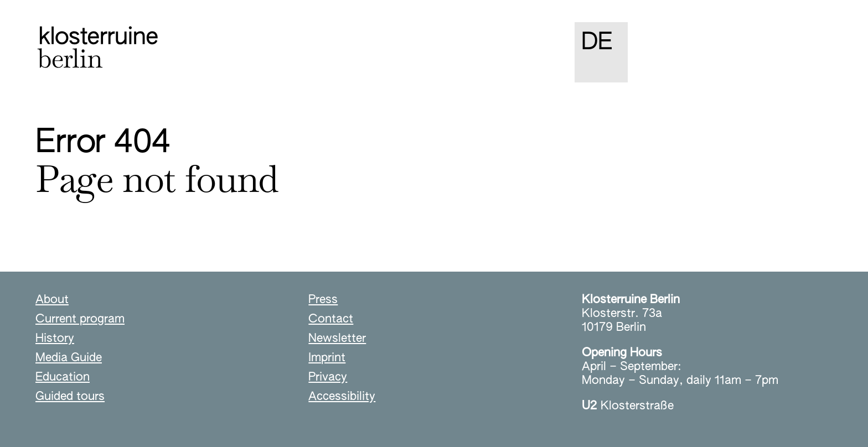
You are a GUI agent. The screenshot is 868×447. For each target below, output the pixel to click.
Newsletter (337, 339)
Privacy (328, 378)
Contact (331, 319)
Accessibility (342, 397)
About (52, 300)
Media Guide (69, 358)
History (55, 339)
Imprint (327, 358)
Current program (80, 319)
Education (63, 378)
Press (323, 300)
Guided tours (70, 397)
